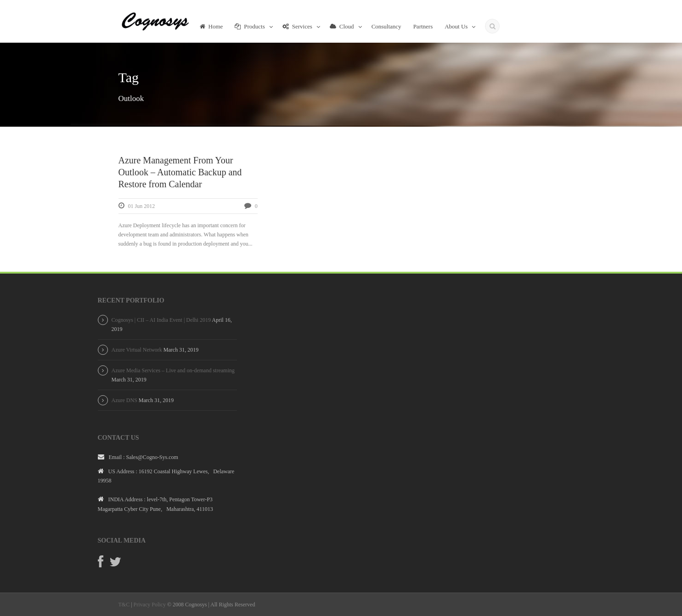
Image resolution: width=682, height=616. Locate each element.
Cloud (342, 26)
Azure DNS (124, 400)
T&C (124, 605)
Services (297, 26)
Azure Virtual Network (137, 350)
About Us (456, 26)
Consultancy (386, 26)
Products (250, 26)
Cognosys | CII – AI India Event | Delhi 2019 (161, 320)
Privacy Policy (150, 605)
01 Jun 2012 (142, 206)
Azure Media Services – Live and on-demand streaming (173, 370)
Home (211, 26)
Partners (423, 26)
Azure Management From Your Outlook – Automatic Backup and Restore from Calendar (180, 172)
